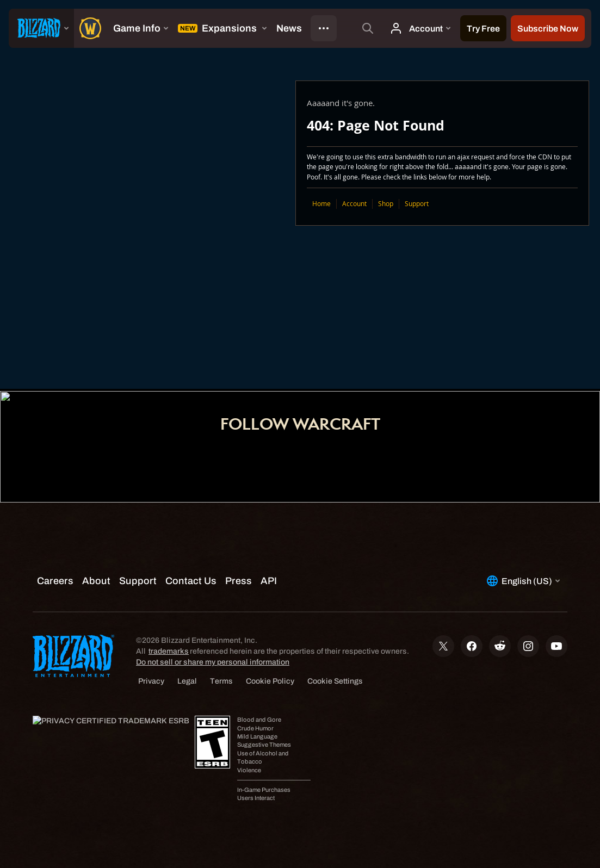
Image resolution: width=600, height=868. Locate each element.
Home (321, 204)
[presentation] (41, 28)
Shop (386, 204)
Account (354, 204)
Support (417, 204)
